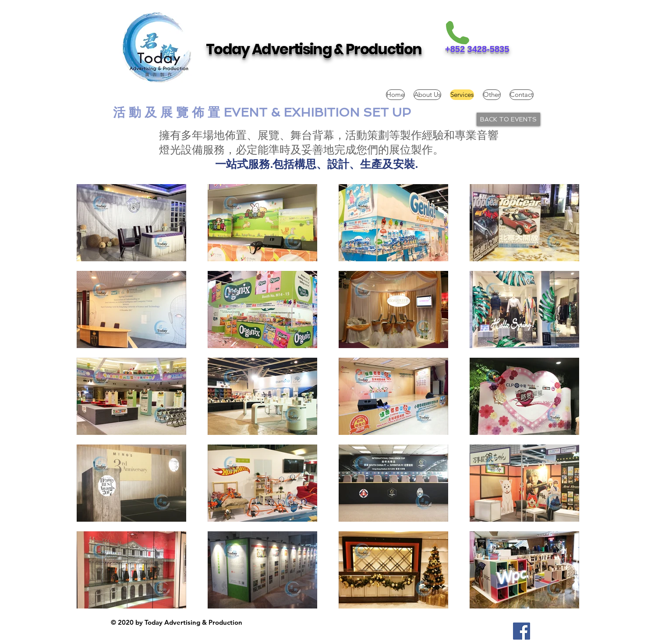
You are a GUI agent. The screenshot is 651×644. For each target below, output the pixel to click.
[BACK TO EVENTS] (508, 119)
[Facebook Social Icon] (522, 631)
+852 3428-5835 (477, 49)
